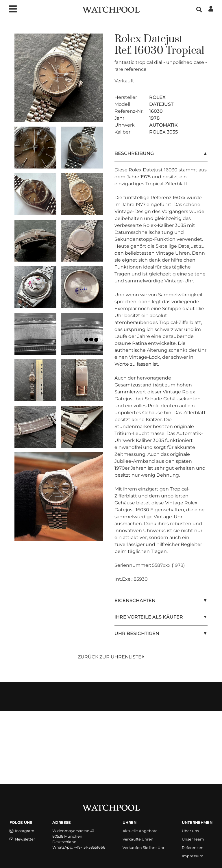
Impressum (193, 856)
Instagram (22, 831)
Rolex (128, 39)
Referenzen (193, 848)
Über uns (190, 831)
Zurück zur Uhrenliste (111, 657)
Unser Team (193, 839)
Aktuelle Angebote (140, 831)
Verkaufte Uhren (138, 839)
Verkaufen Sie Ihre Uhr (144, 848)
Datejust (163, 39)
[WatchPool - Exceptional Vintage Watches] (111, 9)
